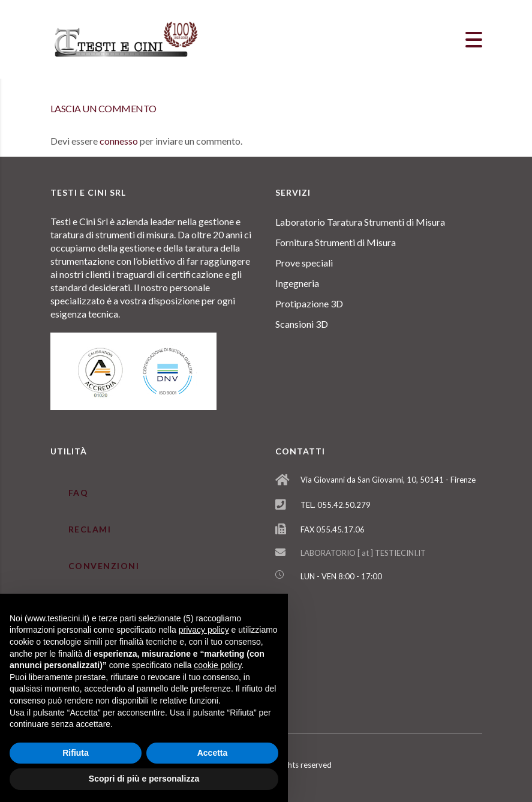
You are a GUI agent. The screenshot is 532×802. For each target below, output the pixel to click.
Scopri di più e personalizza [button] (144, 779)
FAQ (79, 493)
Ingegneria (297, 283)
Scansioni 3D (302, 324)
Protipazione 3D (309, 303)
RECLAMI (90, 529)
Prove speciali (304, 263)
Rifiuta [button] (76, 753)
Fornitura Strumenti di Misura (336, 242)
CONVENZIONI (104, 566)
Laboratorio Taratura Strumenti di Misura (360, 222)
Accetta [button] (213, 753)
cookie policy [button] (217, 665)
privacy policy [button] (204, 630)
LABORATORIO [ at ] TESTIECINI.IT (363, 553)
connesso (119, 141)
